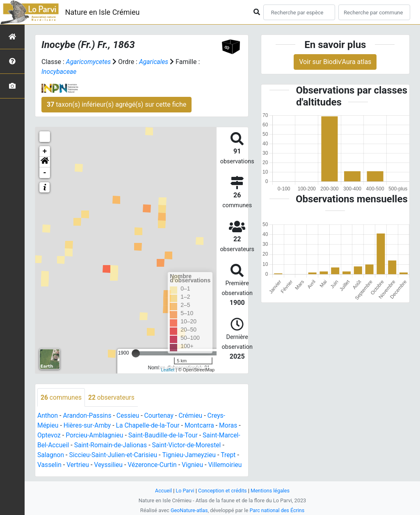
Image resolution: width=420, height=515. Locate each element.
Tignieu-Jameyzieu (192, 455)
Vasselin (50, 465)
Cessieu (130, 416)
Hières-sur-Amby (88, 426)
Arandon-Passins (88, 416)
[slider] (136, 353)
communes (62, 397)
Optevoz (49, 436)
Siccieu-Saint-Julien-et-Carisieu (115, 455)
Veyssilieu (110, 465)
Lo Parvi (184, 491)
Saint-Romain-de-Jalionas (112, 445)
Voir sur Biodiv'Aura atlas (335, 62)
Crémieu (193, 416)
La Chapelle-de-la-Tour (150, 426)
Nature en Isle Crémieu (103, 12)
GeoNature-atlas (188, 510)
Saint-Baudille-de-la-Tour (165, 436)
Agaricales (155, 62)
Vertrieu (79, 465)
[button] (45, 162)
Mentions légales (271, 491)
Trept (232, 455)
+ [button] (45, 151)
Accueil (162, 491)
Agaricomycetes (89, 62)
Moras (232, 426)
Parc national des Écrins (277, 510)
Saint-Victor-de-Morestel (189, 445)
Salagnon (51, 455)
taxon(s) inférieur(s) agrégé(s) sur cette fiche (116, 104)
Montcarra (202, 426)
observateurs (113, 397)
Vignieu (195, 465)
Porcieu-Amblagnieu (96, 436)
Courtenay (161, 416)
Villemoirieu (228, 465)
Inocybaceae (59, 72)
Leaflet (168, 370)
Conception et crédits (223, 491)
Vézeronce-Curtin (155, 465)
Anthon (48, 416)
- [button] (45, 173)
